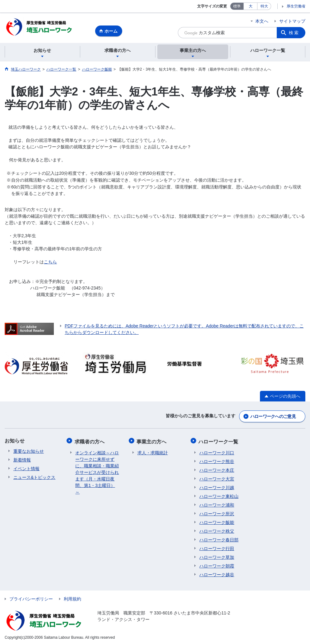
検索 (294, 33)
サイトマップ (292, 21)
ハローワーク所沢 (217, 512)
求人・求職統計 (153, 451)
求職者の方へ (90, 441)
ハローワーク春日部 (219, 538)
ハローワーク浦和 (217, 503)
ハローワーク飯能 (217, 521)
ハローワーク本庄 (217, 469)
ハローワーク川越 (217, 486)
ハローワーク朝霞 (217, 564)
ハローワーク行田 (217, 547)
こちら (50, 263)
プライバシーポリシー (31, 597)
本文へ (262, 21)
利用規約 (72, 597)
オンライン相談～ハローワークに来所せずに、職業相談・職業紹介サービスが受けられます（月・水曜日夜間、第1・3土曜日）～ (97, 471)
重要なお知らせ (29, 451)
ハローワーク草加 (217, 556)
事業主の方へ (152, 441)
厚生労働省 (296, 6)
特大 (264, 6)
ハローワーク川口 (217, 451)
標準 (237, 6)
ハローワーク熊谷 (217, 460)
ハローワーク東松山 (219, 495)
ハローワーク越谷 (217, 573)
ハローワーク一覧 (219, 441)
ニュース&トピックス (34, 477)
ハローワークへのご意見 (273, 416)
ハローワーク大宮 (217, 477)
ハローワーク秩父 (217, 530)
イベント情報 (26, 469)
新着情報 (22, 460)
